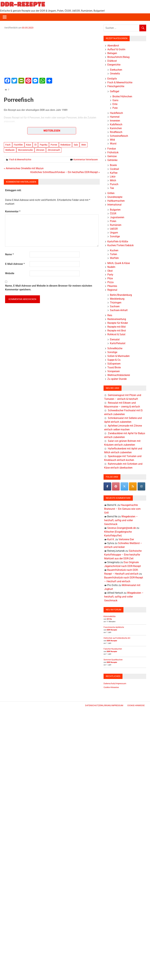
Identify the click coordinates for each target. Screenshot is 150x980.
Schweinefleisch (119, 136)
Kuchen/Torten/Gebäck (120, 245)
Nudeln (111, 267)
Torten (113, 254)
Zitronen (40, 150)
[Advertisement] (52, 53)
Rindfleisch (116, 132)
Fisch (8, 145)
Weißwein (10, 150)
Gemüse (112, 156)
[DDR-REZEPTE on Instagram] (141, 486)
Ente (115, 104)
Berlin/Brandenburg (121, 295)
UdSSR (114, 229)
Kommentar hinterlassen (86, 160)
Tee (112, 188)
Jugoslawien (117, 217)
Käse (29, 145)
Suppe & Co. (114, 360)
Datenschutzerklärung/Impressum (104, 705)
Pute (115, 108)
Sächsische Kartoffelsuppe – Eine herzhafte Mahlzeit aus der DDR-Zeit (123, 555)
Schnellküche (115, 348)
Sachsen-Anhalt (119, 310)
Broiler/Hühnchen (122, 96)
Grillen (111, 193)
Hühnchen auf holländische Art (117, 638)
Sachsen (115, 306)
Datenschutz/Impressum (115, 683)
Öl (35, 145)
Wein (84, 145)
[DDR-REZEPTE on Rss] (133, 486)
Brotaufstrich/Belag (118, 57)
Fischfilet (18, 145)
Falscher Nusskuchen (113, 649)
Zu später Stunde (117, 379)
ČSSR (113, 214)
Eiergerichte (114, 65)
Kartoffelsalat (118, 343)
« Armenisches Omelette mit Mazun (24, 168)
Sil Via (109, 619)
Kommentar (13, 211)
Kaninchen (116, 128)
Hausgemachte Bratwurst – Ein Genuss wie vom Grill (122, 509)
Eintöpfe (112, 79)
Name (9, 254)
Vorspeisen (114, 371)
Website (10, 273)
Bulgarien (115, 210)
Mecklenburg (117, 299)
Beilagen (112, 53)
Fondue (112, 149)
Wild (112, 140)
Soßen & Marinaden (119, 356)
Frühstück (113, 152)
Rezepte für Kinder (118, 323)
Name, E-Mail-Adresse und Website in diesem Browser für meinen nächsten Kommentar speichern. (49, 288)
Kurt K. (111, 539)
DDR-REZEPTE (23, 4)
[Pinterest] (116, 486)
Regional (112, 290)
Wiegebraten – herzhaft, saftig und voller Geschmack (121, 520)
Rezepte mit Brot (117, 331)
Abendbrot (113, 46)
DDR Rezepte (112, 630)
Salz (76, 145)
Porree (54, 145)
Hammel (115, 117)
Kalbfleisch (116, 124)
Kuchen (114, 250)
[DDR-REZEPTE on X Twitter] (124, 486)
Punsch (114, 184)
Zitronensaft (54, 150)
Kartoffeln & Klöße (118, 242)
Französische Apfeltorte (114, 627)
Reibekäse (65, 145)
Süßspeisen (114, 364)
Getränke (112, 160)
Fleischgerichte (116, 86)
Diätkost (112, 61)
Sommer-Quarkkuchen (113, 660)
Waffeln (114, 258)
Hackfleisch (116, 113)
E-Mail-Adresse (15, 264)
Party (110, 275)
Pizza (110, 282)
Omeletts (115, 74)
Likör (113, 177)
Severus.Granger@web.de (122, 528)
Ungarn (114, 233)
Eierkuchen (116, 70)
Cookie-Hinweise (111, 687)
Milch (113, 180)
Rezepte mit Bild (116, 327)
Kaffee (114, 173)
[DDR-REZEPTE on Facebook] (107, 486)
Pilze (110, 278)
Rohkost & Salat (116, 334)
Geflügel (115, 91)
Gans (115, 100)
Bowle (113, 165)
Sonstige (115, 236)
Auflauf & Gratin (116, 49)
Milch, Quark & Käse (119, 263)
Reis (110, 315)
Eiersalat (115, 339)
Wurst (113, 144)
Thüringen (116, 303)
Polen (113, 221)
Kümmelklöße (110, 616)
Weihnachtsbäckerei (119, 375)
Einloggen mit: (13, 190)
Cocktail (114, 169)
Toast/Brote (114, 367)
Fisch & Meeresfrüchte (20, 160)
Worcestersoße (25, 150)
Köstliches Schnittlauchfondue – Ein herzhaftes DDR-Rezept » (65, 172)
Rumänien (116, 225)
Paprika (44, 145)
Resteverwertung (117, 319)
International (114, 205)
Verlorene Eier (126, 539)
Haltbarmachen (116, 201)
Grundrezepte (115, 197)
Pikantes (112, 286)
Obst (110, 271)
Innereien (115, 121)
